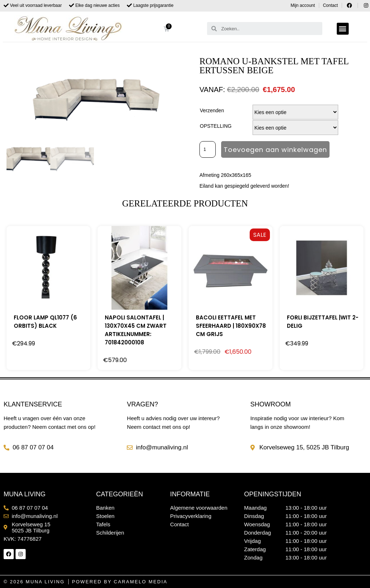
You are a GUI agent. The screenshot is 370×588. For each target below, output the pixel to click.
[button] (343, 29)
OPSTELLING (216, 126)
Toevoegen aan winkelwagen (276, 150)
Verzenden (212, 110)
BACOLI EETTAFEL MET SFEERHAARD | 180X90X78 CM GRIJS (231, 326)
